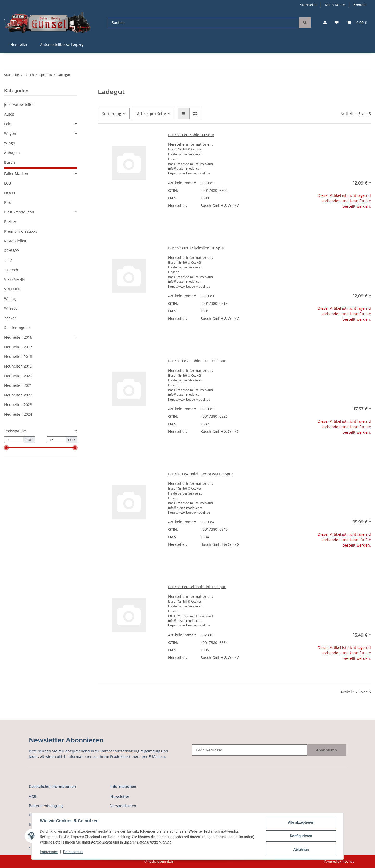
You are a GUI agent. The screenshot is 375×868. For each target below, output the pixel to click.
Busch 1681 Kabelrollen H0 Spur (196, 248)
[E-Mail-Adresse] (249, 750)
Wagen (10, 133)
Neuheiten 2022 (18, 395)
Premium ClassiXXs (21, 231)
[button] (325, 23)
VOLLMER (12, 289)
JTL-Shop (348, 861)
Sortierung (112, 114)
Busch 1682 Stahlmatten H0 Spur (197, 361)
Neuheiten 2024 (18, 414)
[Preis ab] (14, 440)
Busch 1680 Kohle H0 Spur (191, 135)
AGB (33, 797)
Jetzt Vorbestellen (19, 104)
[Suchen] (203, 23)
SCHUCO (12, 251)
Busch (10, 162)
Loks (8, 124)
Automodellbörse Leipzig (62, 44)
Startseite (308, 5)
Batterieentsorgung (46, 806)
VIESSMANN (15, 279)
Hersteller (19, 44)
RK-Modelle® (16, 241)
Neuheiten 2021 (18, 385)
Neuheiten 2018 (18, 356)
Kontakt (360, 5)
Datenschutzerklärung (120, 751)
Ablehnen (301, 850)
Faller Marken (16, 173)
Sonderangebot (18, 328)
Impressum (49, 852)
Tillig (8, 260)
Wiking (10, 299)
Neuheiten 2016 (18, 337)
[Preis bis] (56, 440)
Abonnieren (327, 750)
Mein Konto (335, 5)
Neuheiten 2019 (18, 366)
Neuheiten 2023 (18, 405)
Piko (8, 202)
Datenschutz (73, 852)
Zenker (10, 318)
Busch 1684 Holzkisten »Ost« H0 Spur (201, 474)
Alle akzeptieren (301, 822)
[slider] (6, 448)
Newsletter (120, 797)
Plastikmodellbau (19, 212)
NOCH (10, 193)
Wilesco (11, 308)
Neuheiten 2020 (18, 376)
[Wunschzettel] (337, 23)
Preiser (10, 222)
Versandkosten (123, 806)
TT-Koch (11, 270)
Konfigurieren (301, 836)
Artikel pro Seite (151, 114)
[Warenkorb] (357, 23)
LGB (8, 183)
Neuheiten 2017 (18, 347)
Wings (10, 143)
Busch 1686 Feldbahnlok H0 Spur (197, 587)
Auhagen (12, 153)
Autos (9, 114)
